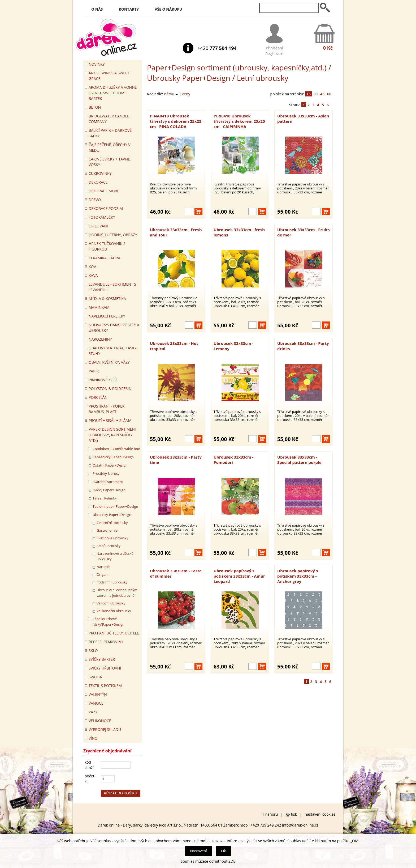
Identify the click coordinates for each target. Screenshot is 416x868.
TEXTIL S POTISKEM (105, 686)
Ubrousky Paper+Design (189, 78)
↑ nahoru (270, 814)
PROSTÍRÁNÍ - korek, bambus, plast (107, 409)
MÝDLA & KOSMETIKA (107, 298)
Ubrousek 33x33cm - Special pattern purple (299, 460)
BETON (95, 107)
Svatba (95, 677)
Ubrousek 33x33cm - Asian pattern (303, 118)
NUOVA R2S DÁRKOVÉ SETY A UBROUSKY (114, 328)
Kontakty (129, 9)
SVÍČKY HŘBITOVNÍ (105, 668)
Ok (223, 851)
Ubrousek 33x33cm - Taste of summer (176, 573)
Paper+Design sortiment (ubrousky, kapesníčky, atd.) (113, 435)
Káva (93, 275)
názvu (171, 94)
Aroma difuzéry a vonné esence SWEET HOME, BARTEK (113, 93)
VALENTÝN (98, 694)
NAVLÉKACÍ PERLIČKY (107, 316)
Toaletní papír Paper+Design (115, 506)
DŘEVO (95, 200)
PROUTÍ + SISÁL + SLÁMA (110, 420)
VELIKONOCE (100, 721)
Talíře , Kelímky (105, 498)
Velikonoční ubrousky (114, 611)
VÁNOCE (96, 703)
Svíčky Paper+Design (109, 490)
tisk (294, 814)
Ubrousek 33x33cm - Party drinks (303, 346)
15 (309, 94)
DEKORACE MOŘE (104, 191)
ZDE (232, 861)
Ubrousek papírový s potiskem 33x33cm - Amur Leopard (239, 576)
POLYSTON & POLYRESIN (110, 389)
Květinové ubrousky (112, 538)
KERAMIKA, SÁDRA (104, 258)
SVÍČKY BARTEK (102, 659)
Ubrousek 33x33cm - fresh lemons (239, 232)
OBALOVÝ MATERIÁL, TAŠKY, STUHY (113, 351)
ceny (186, 94)
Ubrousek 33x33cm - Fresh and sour (176, 232)
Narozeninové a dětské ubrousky (115, 556)
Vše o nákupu (168, 9)
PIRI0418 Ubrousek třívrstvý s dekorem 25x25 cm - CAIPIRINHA (239, 121)
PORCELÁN (98, 397)
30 (315, 94)
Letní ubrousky (109, 546)
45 (322, 94)
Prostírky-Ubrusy (106, 473)
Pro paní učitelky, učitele (114, 633)
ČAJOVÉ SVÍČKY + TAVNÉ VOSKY (109, 162)
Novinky (97, 64)
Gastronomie (107, 530)
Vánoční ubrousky (111, 603)
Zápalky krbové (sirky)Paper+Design (109, 622)
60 (329, 94)
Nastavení (199, 851)
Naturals (103, 567)
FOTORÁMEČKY (102, 217)
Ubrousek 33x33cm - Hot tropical (174, 346)
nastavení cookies (320, 814)
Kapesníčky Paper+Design (113, 457)
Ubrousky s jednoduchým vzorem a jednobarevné (117, 593)
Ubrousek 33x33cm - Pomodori (233, 460)
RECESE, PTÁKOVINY (106, 642)
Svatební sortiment (108, 482)
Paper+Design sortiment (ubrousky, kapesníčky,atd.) (237, 67)
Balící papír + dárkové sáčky (110, 133)
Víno (93, 738)
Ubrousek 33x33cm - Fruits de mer (304, 232)
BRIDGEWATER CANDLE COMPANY (109, 119)
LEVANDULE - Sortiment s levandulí (112, 287)
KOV (92, 267)
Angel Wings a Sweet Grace (109, 76)
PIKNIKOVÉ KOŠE (103, 380)
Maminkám (99, 307)
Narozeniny (100, 339)
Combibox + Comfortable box (116, 449)
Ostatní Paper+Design (110, 465)
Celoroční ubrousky (112, 523)
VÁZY (93, 712)
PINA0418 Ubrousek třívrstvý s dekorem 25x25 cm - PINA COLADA (176, 121)
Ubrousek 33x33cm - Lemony (233, 346)
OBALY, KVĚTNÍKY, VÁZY (109, 362)
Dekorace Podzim (106, 208)
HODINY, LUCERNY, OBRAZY (113, 235)
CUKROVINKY (100, 173)
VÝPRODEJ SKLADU (105, 729)
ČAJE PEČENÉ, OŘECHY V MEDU (110, 147)
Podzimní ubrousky (112, 582)
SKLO (93, 651)
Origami (103, 574)
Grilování (98, 226)
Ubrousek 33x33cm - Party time (176, 460)
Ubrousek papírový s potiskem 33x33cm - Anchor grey (298, 576)
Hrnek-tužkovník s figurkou (107, 246)
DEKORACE (98, 182)
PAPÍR (94, 371)
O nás (97, 9)
